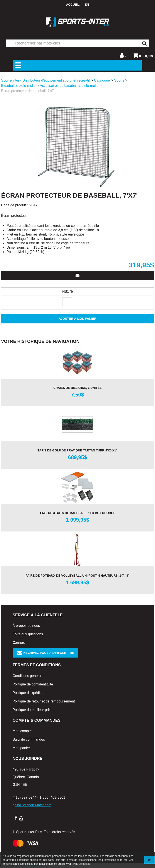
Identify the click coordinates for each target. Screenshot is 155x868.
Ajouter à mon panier (77, 319)
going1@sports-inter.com (32, 805)
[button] (143, 55)
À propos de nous (26, 626)
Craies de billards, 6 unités (77, 388)
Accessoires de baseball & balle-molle (69, 86)
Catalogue (102, 80)
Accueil (73, 5)
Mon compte (22, 731)
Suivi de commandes (29, 739)
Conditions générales (29, 676)
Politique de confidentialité (33, 684)
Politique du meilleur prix (32, 710)
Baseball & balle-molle (18, 86)
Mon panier (21, 748)
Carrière (19, 643)
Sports (119, 80)
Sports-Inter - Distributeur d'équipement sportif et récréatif (45, 80)
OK (150, 860)
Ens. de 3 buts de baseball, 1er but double (77, 513)
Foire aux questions (28, 634)
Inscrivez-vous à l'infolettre (46, 653)
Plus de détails (81, 864)
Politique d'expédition (29, 693)
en (87, 5)
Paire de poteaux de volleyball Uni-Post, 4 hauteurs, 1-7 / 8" (77, 576)
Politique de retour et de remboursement (44, 701)
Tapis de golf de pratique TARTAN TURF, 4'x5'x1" (78, 450)
